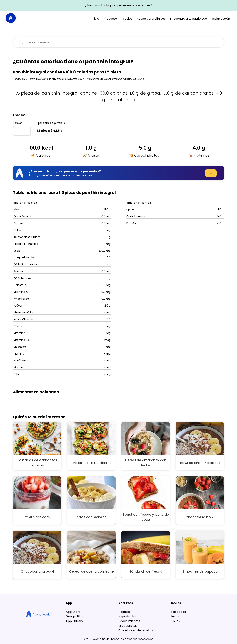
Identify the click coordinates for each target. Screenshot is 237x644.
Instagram (179, 616)
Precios (127, 19)
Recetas (125, 612)
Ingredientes (128, 616)
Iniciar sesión (221, 19)
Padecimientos (129, 621)
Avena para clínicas (151, 19)
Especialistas (128, 626)
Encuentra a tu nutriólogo (188, 19)
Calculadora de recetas (136, 630)
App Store (73, 612)
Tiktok (176, 621)
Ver (211, 173)
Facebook (179, 612)
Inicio (95, 19)
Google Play (74, 616)
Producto (110, 19)
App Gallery (74, 621)
